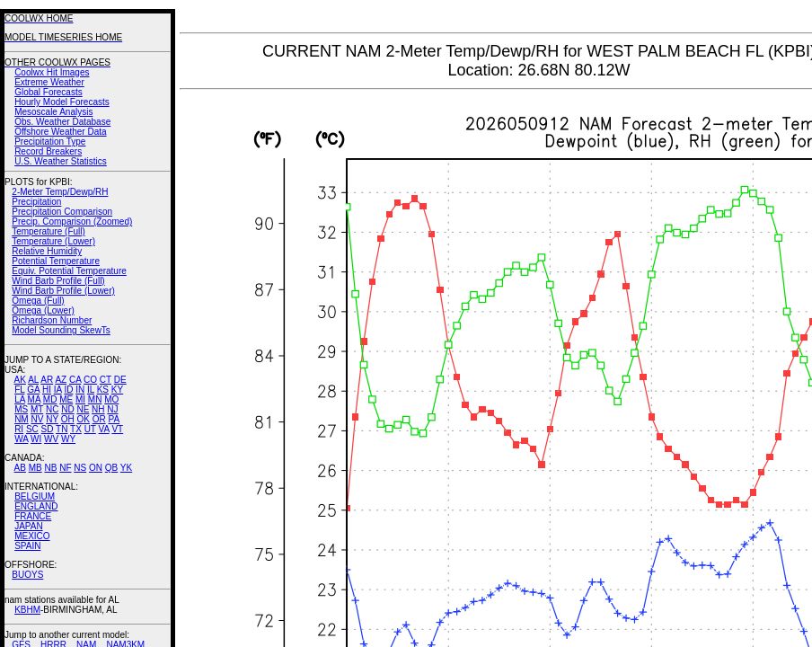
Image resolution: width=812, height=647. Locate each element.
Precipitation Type (50, 142)
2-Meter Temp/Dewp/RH (60, 192)
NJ (112, 409)
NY (52, 419)
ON (96, 468)
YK (126, 468)
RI (19, 429)
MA (34, 399)
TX (76, 429)
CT (106, 380)
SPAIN (27, 546)
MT (37, 409)
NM (22, 419)
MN (95, 399)
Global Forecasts (49, 92)
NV (37, 419)
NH (98, 409)
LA (20, 399)
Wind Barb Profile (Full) (58, 281)
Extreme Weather (49, 82)
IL (91, 390)
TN (62, 429)
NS (80, 468)
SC (32, 429)
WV (51, 439)
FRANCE (33, 516)
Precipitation (36, 202)
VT (117, 429)
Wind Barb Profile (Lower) (63, 291)
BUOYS (27, 575)
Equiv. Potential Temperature (69, 271)
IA (58, 390)
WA (21, 439)
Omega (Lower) (43, 310)
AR (47, 380)
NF (65, 468)
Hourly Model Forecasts (62, 102)
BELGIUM (35, 496)
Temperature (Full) (49, 231)
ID (68, 390)
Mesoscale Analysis (53, 112)
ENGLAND (36, 506)
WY (68, 439)
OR (99, 419)
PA (114, 419)
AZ (61, 380)
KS (103, 390)
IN (80, 390)
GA (33, 390)
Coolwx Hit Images (52, 72)
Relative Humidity (47, 251)
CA (75, 380)
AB (20, 468)
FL (19, 390)
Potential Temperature (56, 261)
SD (48, 429)
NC (52, 409)
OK (83, 419)
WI (36, 439)
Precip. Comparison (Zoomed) (72, 222)
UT (90, 429)
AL (33, 380)
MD (50, 399)
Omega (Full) (38, 301)
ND (67, 409)
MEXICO (32, 536)
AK (20, 380)
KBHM (27, 610)
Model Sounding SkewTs (61, 330)
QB (111, 468)
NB (50, 468)
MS (21, 409)
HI (47, 390)
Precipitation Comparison (62, 212)
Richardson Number (52, 320)
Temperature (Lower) (53, 241)
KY (117, 390)
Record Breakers (48, 151)
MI (80, 399)
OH (68, 419)
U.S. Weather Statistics (61, 161)
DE (120, 380)
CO (90, 380)
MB (35, 468)
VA (104, 429)
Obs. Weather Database (62, 122)
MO (111, 399)
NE (83, 409)
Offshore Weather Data (60, 132)
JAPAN (29, 526)
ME (66, 399)
